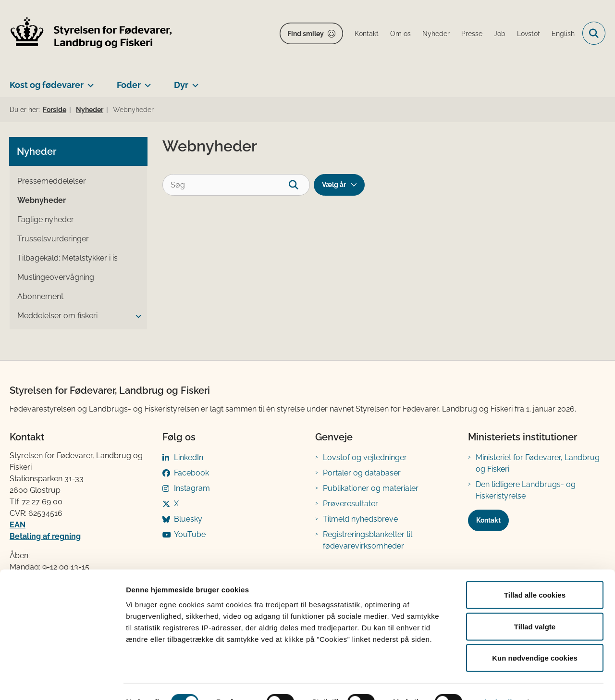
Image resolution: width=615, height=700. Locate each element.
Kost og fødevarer (47, 85)
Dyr (181, 85)
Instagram (192, 488)
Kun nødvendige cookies (535, 637)
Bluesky (188, 519)
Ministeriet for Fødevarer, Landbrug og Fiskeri (538, 463)
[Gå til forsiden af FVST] (91, 33)
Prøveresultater (351, 504)
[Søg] (236, 185)
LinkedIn (189, 457)
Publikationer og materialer (371, 488)
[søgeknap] (299, 185)
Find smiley (306, 34)
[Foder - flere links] (146, 81)
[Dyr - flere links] (193, 81)
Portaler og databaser (362, 473)
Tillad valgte (535, 606)
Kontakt (488, 520)
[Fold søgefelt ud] (594, 33)
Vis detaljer (499, 681)
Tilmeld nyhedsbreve (360, 519)
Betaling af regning (45, 536)
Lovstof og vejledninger (365, 457)
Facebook (191, 473)
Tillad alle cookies (535, 574)
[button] (136, 316)
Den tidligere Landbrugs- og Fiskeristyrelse (526, 490)
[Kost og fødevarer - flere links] (89, 81)
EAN (18, 525)
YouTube (190, 534)
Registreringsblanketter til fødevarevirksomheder (368, 540)
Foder (129, 85)
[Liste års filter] (339, 185)
